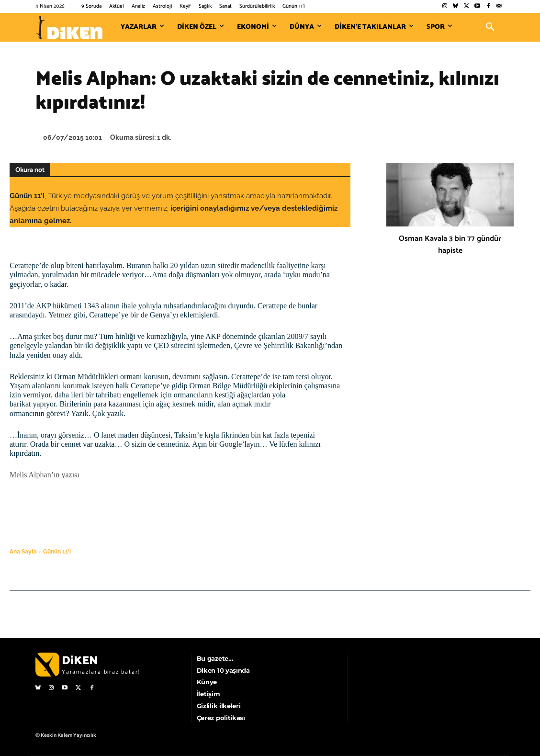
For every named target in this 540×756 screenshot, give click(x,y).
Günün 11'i (57, 552)
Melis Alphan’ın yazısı (45, 475)
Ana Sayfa (23, 552)
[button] (490, 27)
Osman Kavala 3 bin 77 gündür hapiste (450, 245)
